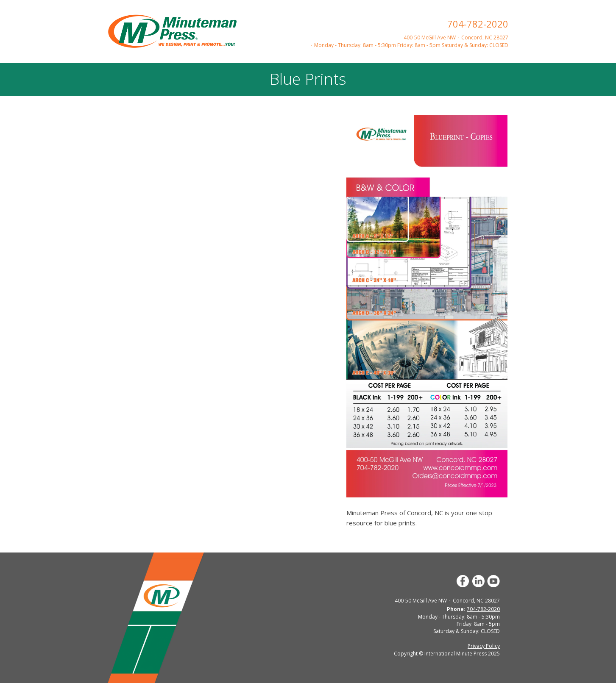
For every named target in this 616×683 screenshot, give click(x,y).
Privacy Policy (484, 646)
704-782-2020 (478, 24)
